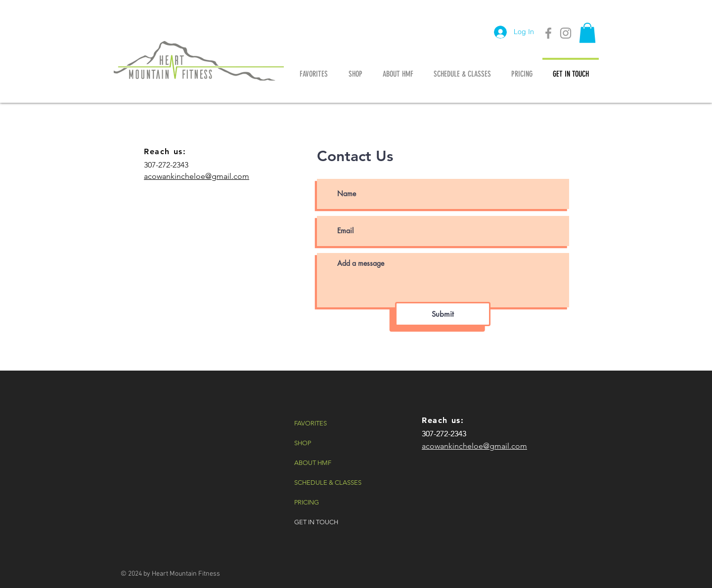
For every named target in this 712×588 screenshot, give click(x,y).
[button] (587, 33)
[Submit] (443, 314)
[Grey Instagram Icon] (566, 33)
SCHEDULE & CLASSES (328, 483)
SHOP (303, 443)
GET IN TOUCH (316, 522)
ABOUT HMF (313, 463)
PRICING (307, 502)
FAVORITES (311, 423)
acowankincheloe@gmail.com (197, 176)
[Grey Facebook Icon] (548, 33)
